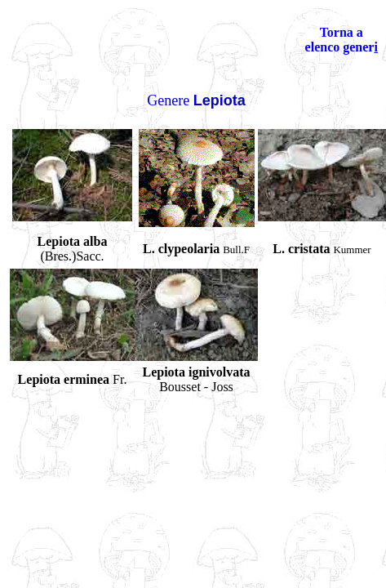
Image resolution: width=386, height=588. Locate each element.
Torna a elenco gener (340, 40)
